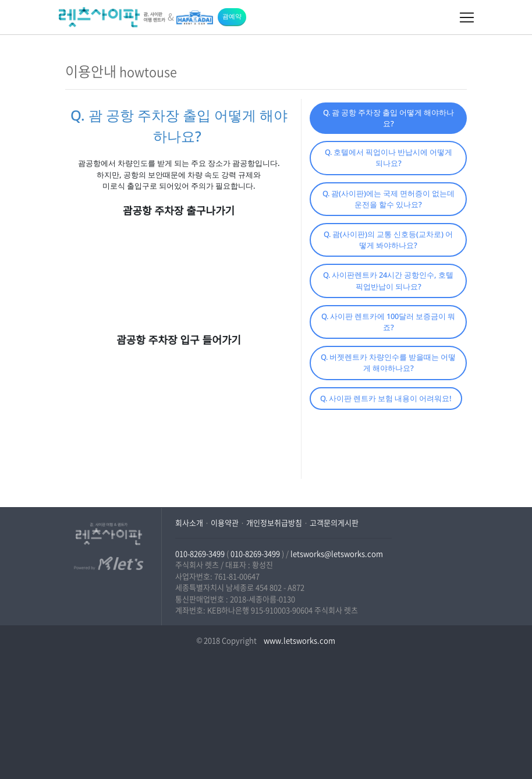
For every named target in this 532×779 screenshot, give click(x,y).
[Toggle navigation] (467, 17)
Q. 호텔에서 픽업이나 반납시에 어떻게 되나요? (389, 157)
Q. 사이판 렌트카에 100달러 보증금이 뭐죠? (388, 322)
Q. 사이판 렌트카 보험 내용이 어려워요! (386, 398)
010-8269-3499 (200, 553)
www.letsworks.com (299, 640)
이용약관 (225, 523)
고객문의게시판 (334, 523)
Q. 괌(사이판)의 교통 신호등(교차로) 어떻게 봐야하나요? (388, 240)
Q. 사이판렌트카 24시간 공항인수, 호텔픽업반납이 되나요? (388, 280)
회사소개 (189, 523)
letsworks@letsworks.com (337, 553)
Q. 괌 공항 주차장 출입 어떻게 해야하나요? (389, 118)
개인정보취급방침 (274, 523)
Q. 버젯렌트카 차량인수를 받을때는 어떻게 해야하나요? (388, 362)
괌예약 (232, 16)
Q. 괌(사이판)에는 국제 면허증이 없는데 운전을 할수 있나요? (389, 199)
